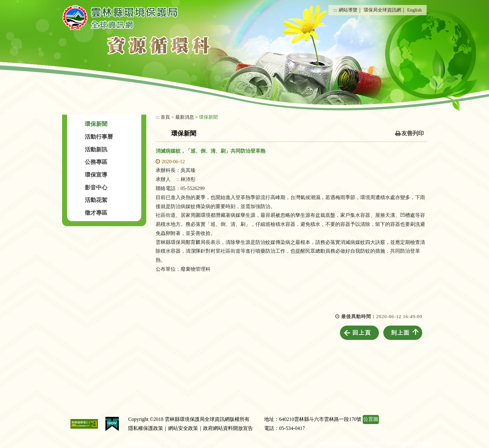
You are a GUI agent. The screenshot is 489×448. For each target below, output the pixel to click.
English (414, 10)
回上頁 (362, 333)
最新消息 (185, 117)
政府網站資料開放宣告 (228, 428)
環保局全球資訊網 (382, 10)
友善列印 (413, 133)
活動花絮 (96, 200)
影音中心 (96, 188)
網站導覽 (348, 10)
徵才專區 (96, 213)
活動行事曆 (99, 137)
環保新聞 (96, 124)
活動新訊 (96, 150)
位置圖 (371, 419)
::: (335, 10)
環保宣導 (96, 175)
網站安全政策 (183, 428)
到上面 (400, 333)
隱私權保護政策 (146, 428)
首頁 (165, 117)
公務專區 (96, 162)
